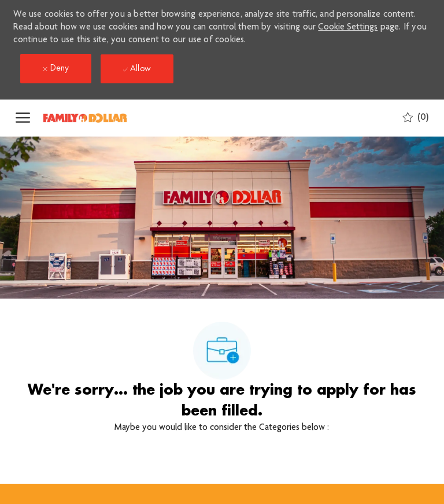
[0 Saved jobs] (415, 118)
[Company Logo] (99, 118)
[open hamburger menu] (23, 118)
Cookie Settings (348, 28)
